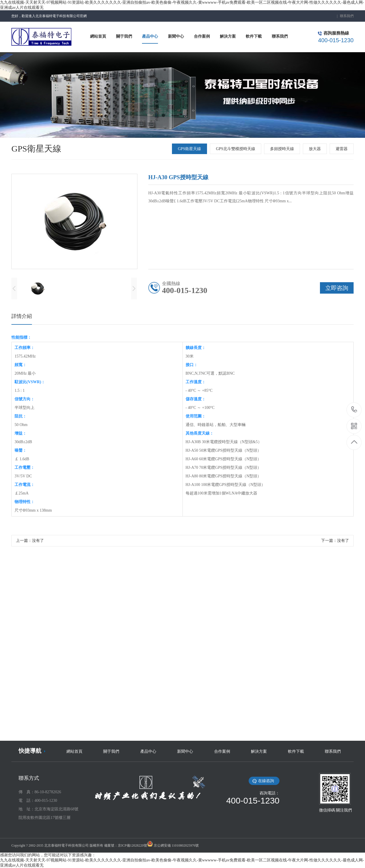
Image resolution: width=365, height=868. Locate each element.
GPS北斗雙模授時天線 (236, 149)
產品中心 (148, 751)
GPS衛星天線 (190, 149)
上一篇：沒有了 (30, 541)
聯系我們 (347, 16)
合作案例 (222, 751)
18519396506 (354, 410)
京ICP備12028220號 (132, 845)
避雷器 (342, 149)
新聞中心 (185, 751)
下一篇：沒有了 (335, 541)
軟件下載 (296, 751)
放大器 (315, 149)
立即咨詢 (337, 288)
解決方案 (259, 751)
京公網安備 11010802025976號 (176, 845)
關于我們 (111, 751)
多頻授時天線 (282, 149)
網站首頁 (74, 751)
